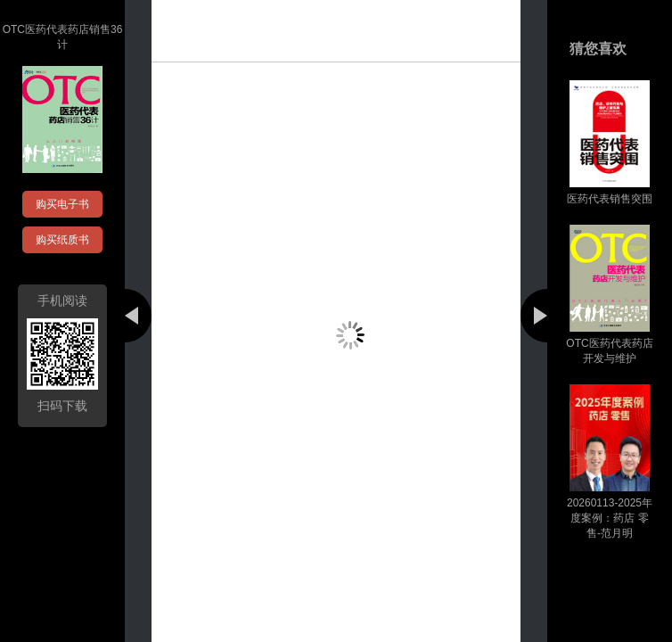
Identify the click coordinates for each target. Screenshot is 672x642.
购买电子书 (62, 204)
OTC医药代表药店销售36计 (63, 37)
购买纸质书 (62, 240)
